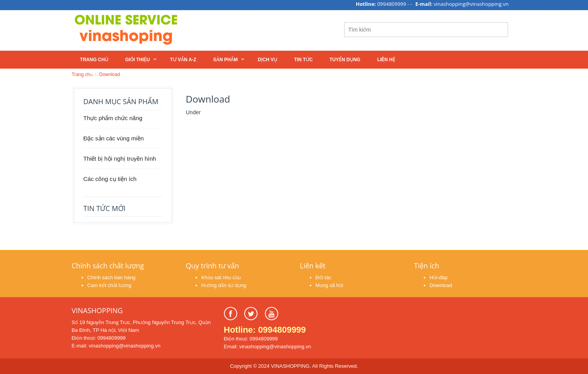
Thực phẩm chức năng (113, 118)
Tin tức (304, 60)
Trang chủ (94, 60)
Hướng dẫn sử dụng (224, 285)
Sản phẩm (225, 60)
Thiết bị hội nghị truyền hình (120, 159)
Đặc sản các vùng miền (114, 138)
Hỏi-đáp (439, 277)
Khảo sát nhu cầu (221, 277)
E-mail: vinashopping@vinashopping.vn (116, 346)
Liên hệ (386, 60)
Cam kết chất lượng (109, 285)
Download (109, 74)
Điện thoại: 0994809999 (99, 338)
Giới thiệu (138, 60)
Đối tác (324, 277)
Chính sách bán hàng (112, 277)
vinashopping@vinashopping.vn (471, 4)
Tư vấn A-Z (183, 60)
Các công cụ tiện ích (110, 179)
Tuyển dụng (345, 60)
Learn (169, 30)
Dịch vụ (268, 60)
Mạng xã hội (330, 285)
